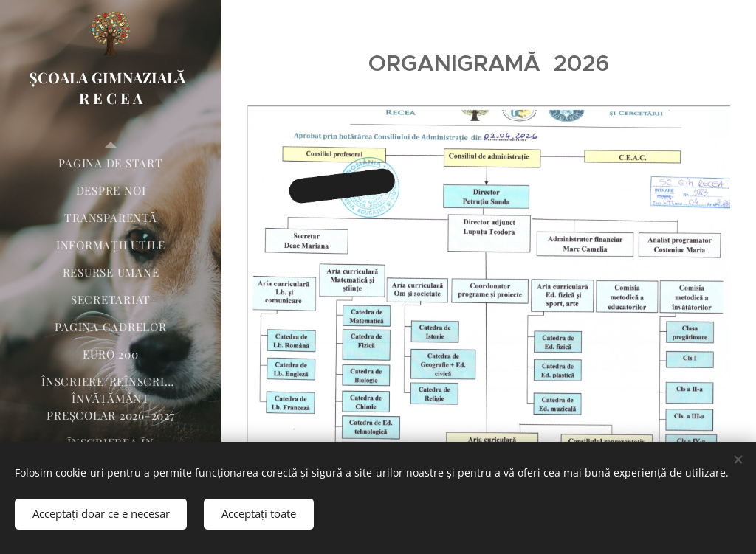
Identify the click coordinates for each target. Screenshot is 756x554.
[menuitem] (111, 163)
